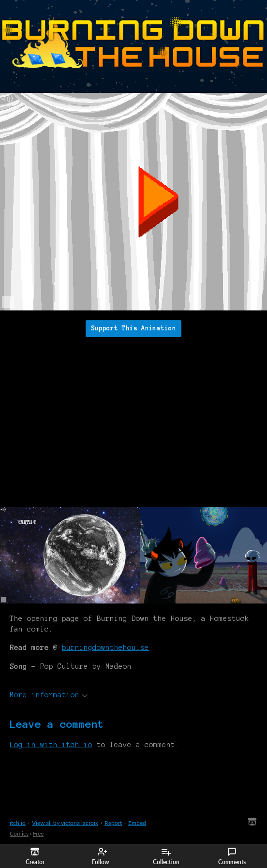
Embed (137, 823)
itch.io (18, 823)
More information (49, 695)
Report (113, 823)
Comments (232, 856)
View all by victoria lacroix (65, 823)
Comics (19, 833)
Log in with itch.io (51, 745)
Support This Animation (133, 328)
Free (38, 833)
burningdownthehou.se (105, 647)
